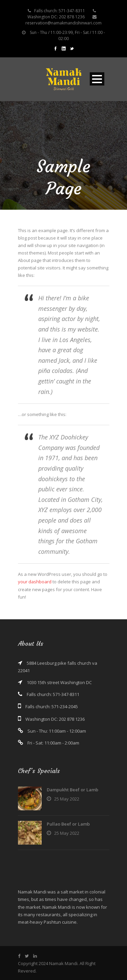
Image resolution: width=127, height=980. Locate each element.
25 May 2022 (67, 799)
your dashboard (35, 582)
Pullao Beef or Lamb (68, 824)
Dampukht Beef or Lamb (72, 790)
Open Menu (97, 79)
